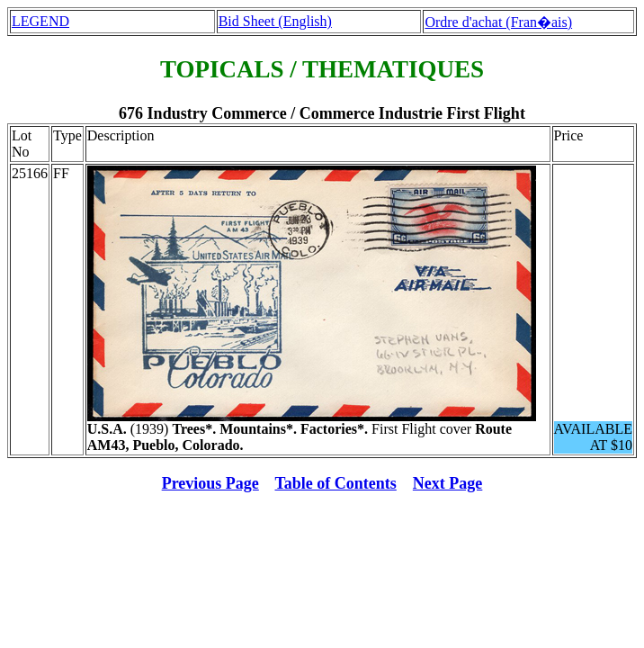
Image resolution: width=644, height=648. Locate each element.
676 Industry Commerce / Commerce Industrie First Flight (322, 113)
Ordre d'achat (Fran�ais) (498, 22)
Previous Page (210, 483)
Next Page (447, 483)
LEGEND (40, 21)
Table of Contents (336, 483)
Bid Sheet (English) (275, 21)
